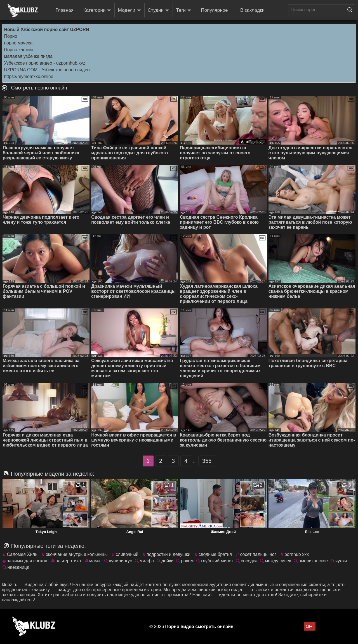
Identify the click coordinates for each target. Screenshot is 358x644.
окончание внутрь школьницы (76, 554)
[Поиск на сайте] (351, 10)
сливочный (127, 554)
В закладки (252, 10)
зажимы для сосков (27, 561)
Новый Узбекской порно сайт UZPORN (46, 30)
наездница (18, 567)
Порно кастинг (19, 50)
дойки (167, 561)
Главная (64, 10)
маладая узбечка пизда (28, 56)
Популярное (215, 10)
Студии (158, 10)
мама (95, 561)
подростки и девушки (169, 554)
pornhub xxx (297, 554)
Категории (97, 10)
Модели (129, 10)
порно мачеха (18, 43)
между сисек (278, 561)
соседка (249, 561)
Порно (10, 36)
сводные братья (215, 554)
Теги (184, 10)
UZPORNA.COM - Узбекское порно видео (47, 70)
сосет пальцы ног (258, 554)
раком (187, 561)
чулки (341, 561)
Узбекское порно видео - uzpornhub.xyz (44, 63)
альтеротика (68, 561)
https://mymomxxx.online (29, 76)
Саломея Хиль (22, 554)
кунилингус (121, 561)
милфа (147, 561)
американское (313, 561)
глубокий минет (217, 561)
